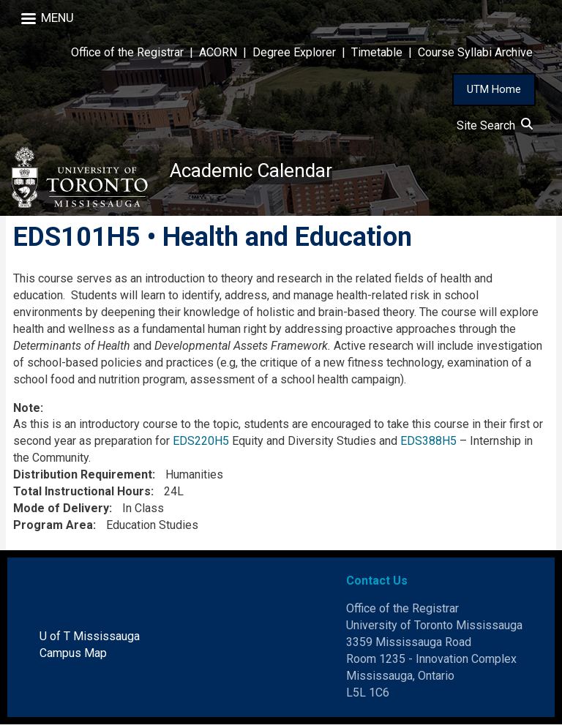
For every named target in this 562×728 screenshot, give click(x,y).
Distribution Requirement (83, 478)
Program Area (53, 529)
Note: (28, 412)
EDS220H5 (201, 445)
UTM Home (494, 89)
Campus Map (73, 657)
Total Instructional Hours (82, 495)
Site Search (495, 125)
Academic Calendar (258, 172)
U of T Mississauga (90, 641)
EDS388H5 (428, 445)
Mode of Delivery (61, 512)
